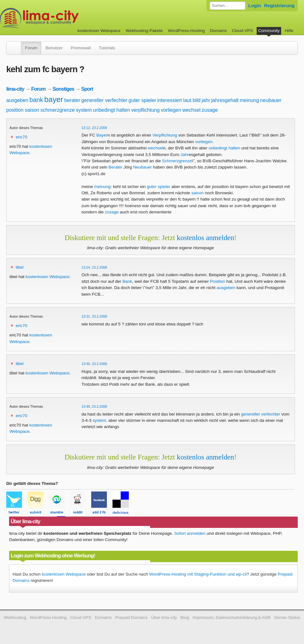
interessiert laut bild (179, 100)
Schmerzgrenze (177, 161)
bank (36, 100)
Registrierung (279, 5)
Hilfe (289, 31)
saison (32, 110)
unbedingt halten (112, 110)
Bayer (102, 135)
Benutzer (54, 48)
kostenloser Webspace (99, 31)
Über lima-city (164, 617)
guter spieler (142, 100)
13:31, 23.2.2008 (94, 316)
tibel (20, 267)
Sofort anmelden (190, 533)
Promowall (81, 48)
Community (269, 31)
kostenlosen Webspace (48, 277)
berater (72, 100)
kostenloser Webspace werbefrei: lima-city (63, 18)
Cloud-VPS (242, 31)
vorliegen (171, 110)
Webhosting (15, 617)
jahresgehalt (225, 100)
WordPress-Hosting (186, 31)
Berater (115, 167)
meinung (249, 100)
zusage (210, 110)
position (15, 110)
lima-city (15, 89)
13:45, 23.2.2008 (94, 364)
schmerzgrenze (58, 110)
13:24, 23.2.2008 (94, 267)
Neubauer (143, 167)
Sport (87, 89)
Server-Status (287, 617)
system (84, 110)
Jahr (185, 155)
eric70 (21, 137)
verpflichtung (146, 110)
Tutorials (107, 48)
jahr (206, 100)
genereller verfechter (105, 100)
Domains (218, 31)
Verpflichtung (165, 135)
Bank (127, 281)
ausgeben (17, 100)
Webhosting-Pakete (144, 31)
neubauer (271, 100)
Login (255, 5)
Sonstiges (63, 89)
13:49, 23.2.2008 (94, 406)
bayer (54, 99)
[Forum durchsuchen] (228, 6)
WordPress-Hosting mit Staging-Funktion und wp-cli (198, 574)
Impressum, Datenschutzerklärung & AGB (231, 617)
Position (218, 281)
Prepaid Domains (131, 617)
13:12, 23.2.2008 (94, 128)
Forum (31, 48)
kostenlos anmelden (205, 238)
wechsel (191, 110)
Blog (185, 617)
